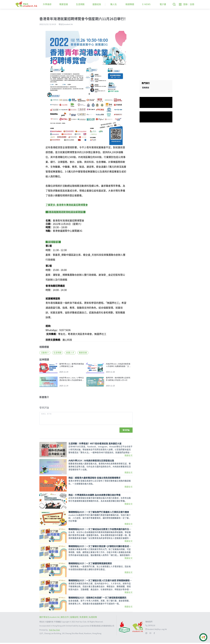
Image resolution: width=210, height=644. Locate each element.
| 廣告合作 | (65, 618)
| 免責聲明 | (84, 618)
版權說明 (74, 618)
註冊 (192, 4)
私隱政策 (93, 618)
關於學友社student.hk (50, 618)
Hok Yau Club (54, 631)
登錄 (185, 4)
